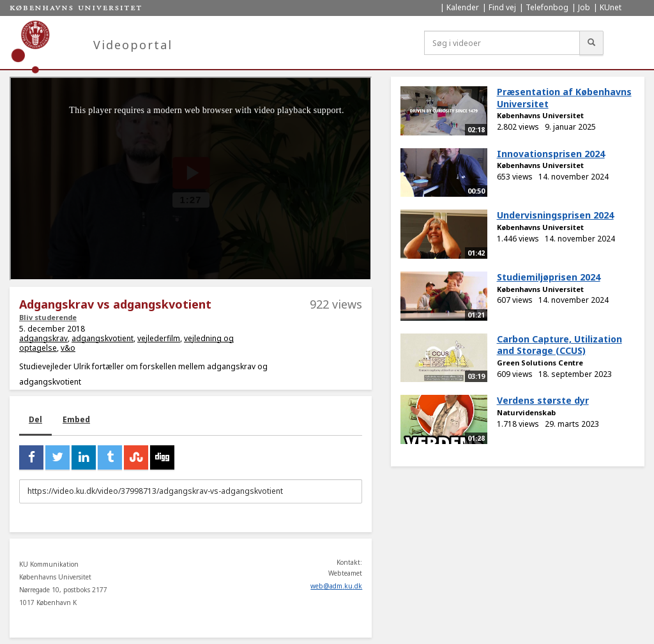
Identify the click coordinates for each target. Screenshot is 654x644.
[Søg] (591, 43)
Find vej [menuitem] (502, 7)
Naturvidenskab (526, 412)
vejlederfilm (159, 338)
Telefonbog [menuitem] (547, 7)
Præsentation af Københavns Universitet (564, 98)
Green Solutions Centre (540, 363)
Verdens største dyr (543, 400)
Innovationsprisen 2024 (551, 154)
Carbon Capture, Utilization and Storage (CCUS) (559, 345)
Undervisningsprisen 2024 (555, 215)
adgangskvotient (103, 338)
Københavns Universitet (540, 115)
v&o (68, 348)
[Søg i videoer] (502, 43)
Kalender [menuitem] (463, 7)
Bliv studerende (48, 317)
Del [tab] (35, 419)
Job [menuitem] (584, 7)
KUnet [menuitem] (611, 7)
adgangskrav (43, 338)
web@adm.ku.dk (336, 586)
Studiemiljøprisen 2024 (549, 277)
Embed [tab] (76, 419)
